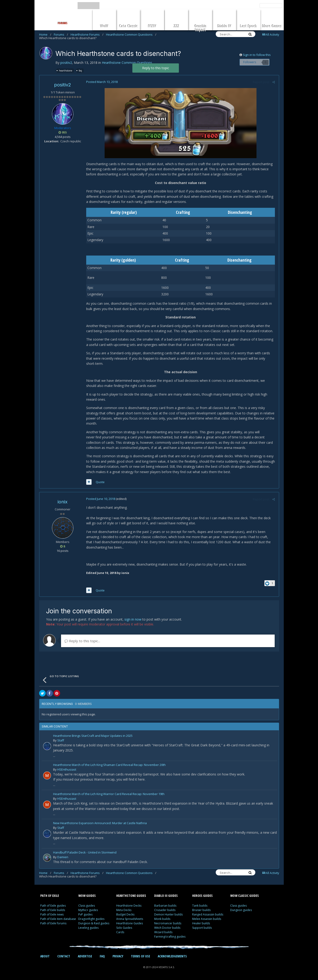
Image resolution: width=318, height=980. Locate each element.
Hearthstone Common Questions (131, 34)
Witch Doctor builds (167, 928)
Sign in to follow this (257, 55)
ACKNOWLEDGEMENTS (172, 956)
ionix (63, 502)
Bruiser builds (201, 910)
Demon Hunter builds (168, 914)
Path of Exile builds (53, 910)
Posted (102, 82)
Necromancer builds (168, 923)
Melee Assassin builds (207, 919)
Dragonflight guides (91, 919)
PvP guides (85, 914)
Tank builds (200, 906)
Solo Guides (124, 928)
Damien (63, 857)
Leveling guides (88, 928)
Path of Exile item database (58, 919)
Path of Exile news (52, 914)
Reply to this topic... (82, 641)
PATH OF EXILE (50, 896)
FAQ (102, 956)
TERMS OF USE (140, 956)
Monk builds (162, 919)
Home (45, 34)
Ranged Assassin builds (208, 914)
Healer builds (201, 923)
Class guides (87, 906)
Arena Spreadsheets (130, 919)
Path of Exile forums (53, 923)
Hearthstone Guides (130, 923)
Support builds (202, 928)
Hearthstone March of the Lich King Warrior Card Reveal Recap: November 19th (109, 794)
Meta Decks (124, 910)
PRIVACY (118, 956)
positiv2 (66, 63)
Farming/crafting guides (170, 937)
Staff (61, 740)
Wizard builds (163, 932)
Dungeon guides (241, 910)
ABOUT (45, 956)
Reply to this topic (156, 68)
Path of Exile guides (53, 906)
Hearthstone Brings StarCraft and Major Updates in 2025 (93, 736)
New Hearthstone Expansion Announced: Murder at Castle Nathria (100, 823)
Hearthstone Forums (87, 34)
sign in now (133, 619)
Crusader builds (165, 910)
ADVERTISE (85, 956)
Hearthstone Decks (129, 906)
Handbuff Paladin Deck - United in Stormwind (85, 853)
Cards (120, 932)
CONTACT (64, 956)
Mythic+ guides (88, 910)
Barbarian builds (165, 906)
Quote (100, 482)
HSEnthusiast (67, 769)
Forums (61, 34)
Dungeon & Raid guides (94, 923)
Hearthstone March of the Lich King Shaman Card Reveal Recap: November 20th (109, 765)
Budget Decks (125, 914)
